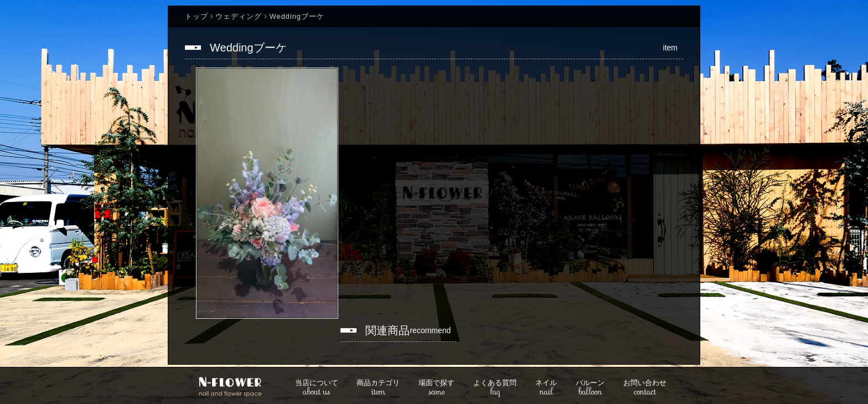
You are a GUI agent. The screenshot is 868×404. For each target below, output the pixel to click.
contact (645, 388)
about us (317, 388)
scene (436, 388)
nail (546, 388)
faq (495, 388)
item (378, 388)
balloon (590, 388)
